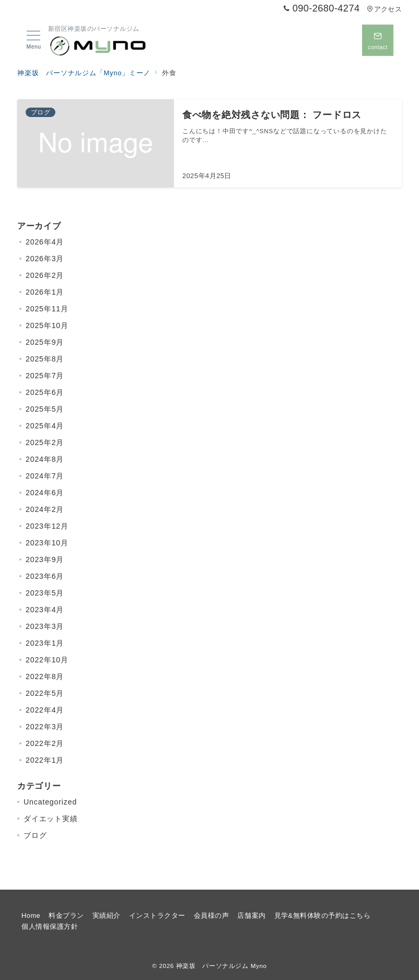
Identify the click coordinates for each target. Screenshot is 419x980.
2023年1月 (45, 643)
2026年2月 (45, 275)
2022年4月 (45, 710)
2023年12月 (47, 526)
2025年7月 (45, 376)
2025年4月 (45, 426)
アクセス (384, 9)
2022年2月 (45, 743)
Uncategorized (50, 802)
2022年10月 (47, 660)
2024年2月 (45, 509)
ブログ (35, 835)
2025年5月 (45, 409)
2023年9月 (45, 559)
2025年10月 (47, 325)
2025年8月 (45, 359)
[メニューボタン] (34, 40)
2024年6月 (45, 493)
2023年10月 (47, 543)
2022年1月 (45, 760)
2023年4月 (45, 610)
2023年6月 (45, 576)
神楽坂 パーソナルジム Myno (222, 966)
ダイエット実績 (51, 819)
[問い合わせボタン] (378, 40)
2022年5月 (45, 693)
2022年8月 (45, 676)
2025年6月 (45, 392)
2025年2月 (45, 442)
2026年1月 (45, 292)
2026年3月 (45, 259)
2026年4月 (45, 242)
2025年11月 (47, 309)
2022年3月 (45, 727)
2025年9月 (45, 342)
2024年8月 (45, 459)
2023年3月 (45, 626)
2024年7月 (45, 476)
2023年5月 (45, 593)
